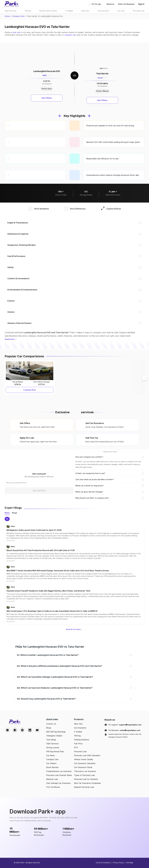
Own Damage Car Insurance (58, 783)
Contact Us (51, 724)
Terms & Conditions (103, 863)
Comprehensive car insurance (59, 771)
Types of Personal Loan (84, 775)
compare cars (70, 35)
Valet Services (52, 744)
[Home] (12, 4)
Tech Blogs (51, 740)
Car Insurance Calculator (85, 763)
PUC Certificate (53, 787)
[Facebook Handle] (15, 730)
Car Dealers (51, 763)
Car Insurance (80, 728)
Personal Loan (80, 751)
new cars (17, 32)
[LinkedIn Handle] (30, 730)
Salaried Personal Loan (84, 787)
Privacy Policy (118, 863)
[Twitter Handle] (22, 730)
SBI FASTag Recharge (56, 732)
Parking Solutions (82, 740)
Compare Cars (18, 16)
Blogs (49, 728)
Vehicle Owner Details (84, 759)
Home (7, 16)
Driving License (53, 748)
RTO (76, 748)
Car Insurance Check (83, 767)
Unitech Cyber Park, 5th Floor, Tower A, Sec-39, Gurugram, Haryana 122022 (125, 736)
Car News (50, 755)
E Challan (78, 732)
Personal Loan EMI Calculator (87, 755)
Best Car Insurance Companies (87, 783)
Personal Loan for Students (86, 779)
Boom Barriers (52, 767)
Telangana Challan (54, 736)
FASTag (77, 736)
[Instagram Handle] (7, 730)
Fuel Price (78, 744)
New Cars (78, 724)
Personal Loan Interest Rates (59, 775)
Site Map (130, 863)
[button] (74, 533)
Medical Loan (52, 779)
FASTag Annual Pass (55, 751)
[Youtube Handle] (37, 730)
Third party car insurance (85, 771)
